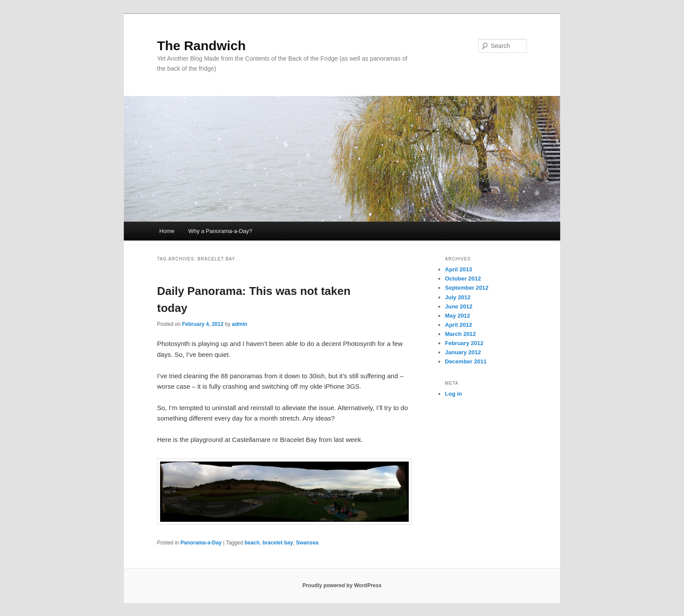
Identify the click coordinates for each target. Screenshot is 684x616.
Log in (453, 394)
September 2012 (467, 288)
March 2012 (460, 334)
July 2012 (458, 297)
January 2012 (463, 352)
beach (252, 543)
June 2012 (459, 306)
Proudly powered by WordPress (342, 585)
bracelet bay (278, 543)
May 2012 (458, 316)
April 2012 (458, 325)
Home (167, 231)
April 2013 (458, 269)
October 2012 (463, 279)
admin (239, 324)
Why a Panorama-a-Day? (220, 231)
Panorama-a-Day (201, 543)
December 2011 (466, 361)
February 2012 (464, 343)
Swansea (307, 543)
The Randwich (201, 46)
